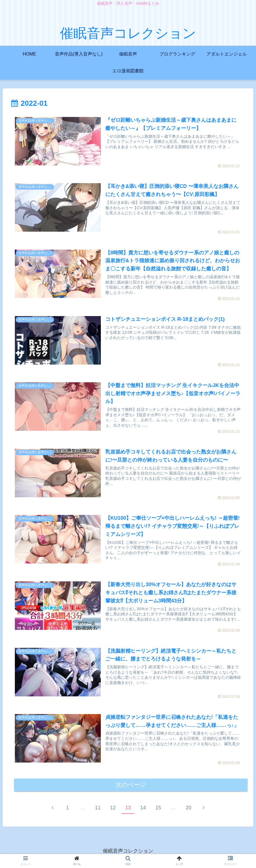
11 (98, 809)
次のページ (131, 786)
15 (158, 809)
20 (188, 809)
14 (143, 809)
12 (113, 809)
